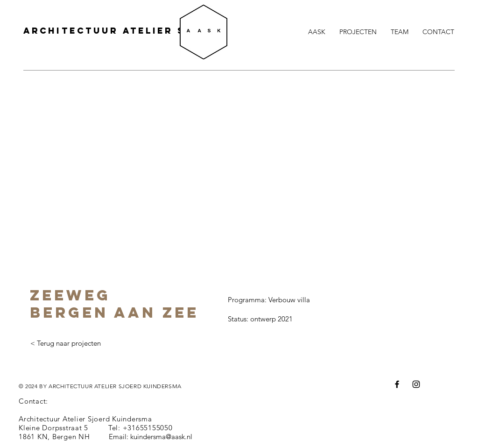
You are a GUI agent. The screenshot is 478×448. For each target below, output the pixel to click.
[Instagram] (416, 384)
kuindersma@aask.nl (161, 437)
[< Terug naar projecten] (65, 343)
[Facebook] (397, 384)
